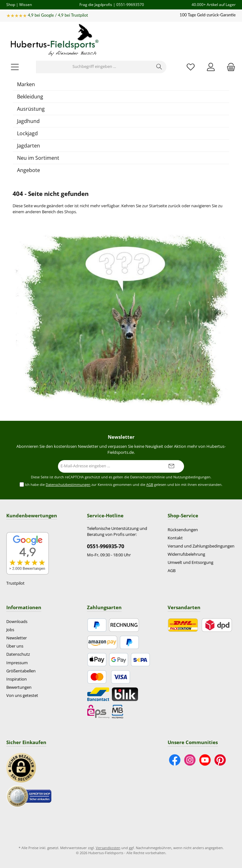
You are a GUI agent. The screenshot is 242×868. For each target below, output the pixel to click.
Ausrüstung (31, 109)
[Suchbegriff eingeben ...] (94, 67)
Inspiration (17, 679)
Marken (26, 84)
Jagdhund (28, 121)
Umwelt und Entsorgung (190, 562)
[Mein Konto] (211, 67)
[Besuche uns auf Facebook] (175, 760)
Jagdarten (29, 146)
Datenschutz (18, 654)
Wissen (26, 4)
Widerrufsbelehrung (186, 554)
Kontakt (175, 538)
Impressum (17, 663)
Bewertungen (19, 687)
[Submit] (171, 466)
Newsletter (17, 638)
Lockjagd (27, 133)
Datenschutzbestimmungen (68, 484)
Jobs (10, 630)
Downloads (17, 622)
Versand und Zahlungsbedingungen (201, 546)
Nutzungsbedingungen (192, 477)
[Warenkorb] (229, 67)
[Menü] (15, 67)
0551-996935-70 (106, 546)
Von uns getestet (22, 696)
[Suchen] (159, 67)
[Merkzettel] (191, 67)
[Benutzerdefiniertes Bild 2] (29, 796)
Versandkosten (108, 848)
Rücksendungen (183, 530)
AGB (150, 484)
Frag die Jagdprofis (96, 4)
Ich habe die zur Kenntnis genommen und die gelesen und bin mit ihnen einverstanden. (124, 485)
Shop (11, 4)
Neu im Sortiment (38, 158)
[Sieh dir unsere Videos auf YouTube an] (205, 760)
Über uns (15, 646)
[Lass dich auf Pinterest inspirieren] (220, 760)
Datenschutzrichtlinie (147, 477)
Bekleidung (30, 97)
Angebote (29, 170)
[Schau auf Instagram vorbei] (190, 760)
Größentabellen (21, 671)
